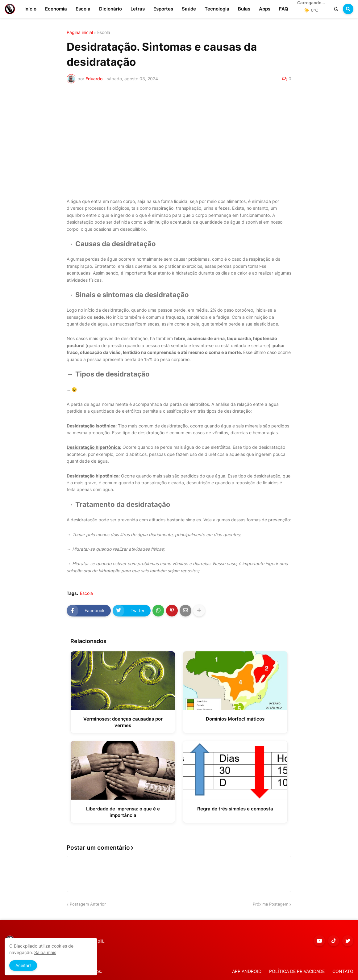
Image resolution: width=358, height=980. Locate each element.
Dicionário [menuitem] (110, 9)
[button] (336, 9)
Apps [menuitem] (265, 9)
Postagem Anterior (88, 904)
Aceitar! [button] (23, 965)
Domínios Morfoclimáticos (235, 719)
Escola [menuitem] (83, 9)
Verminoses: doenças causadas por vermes (123, 722)
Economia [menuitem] (56, 9)
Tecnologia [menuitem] (217, 9)
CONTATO (343, 971)
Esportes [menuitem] (163, 9)
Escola (104, 32)
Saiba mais (45, 952)
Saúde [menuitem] (189, 9)
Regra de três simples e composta (235, 809)
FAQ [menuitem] (284, 9)
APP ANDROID (247, 971)
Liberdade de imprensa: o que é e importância (123, 812)
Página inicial (80, 32)
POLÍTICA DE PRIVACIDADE (297, 971)
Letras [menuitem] (138, 9)
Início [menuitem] (30, 9)
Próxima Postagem (271, 904)
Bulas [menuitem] (244, 9)
